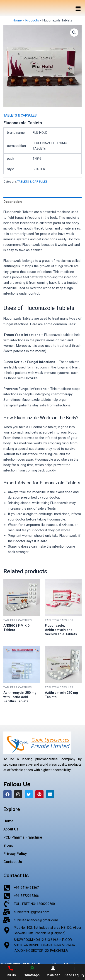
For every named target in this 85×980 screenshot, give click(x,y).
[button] (78, 9)
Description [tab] (13, 202)
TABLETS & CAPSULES (20, 115)
